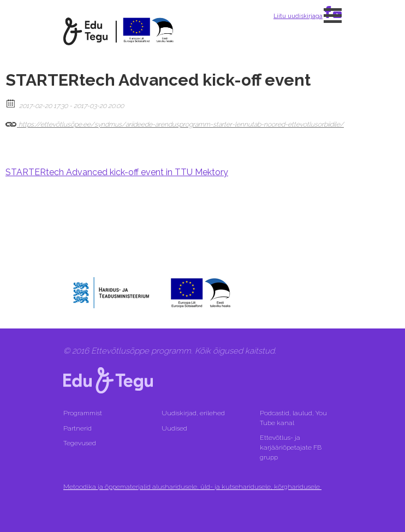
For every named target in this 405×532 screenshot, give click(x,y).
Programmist (83, 413)
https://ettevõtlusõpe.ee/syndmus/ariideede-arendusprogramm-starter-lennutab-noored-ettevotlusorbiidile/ (175, 122)
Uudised (174, 428)
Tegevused (81, 443)
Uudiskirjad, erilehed (194, 413)
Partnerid (78, 428)
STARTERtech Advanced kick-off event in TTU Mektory (117, 172)
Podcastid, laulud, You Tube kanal (293, 418)
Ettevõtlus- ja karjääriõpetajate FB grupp (291, 447)
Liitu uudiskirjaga (298, 16)
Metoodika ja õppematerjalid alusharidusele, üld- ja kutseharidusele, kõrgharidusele (192, 487)
